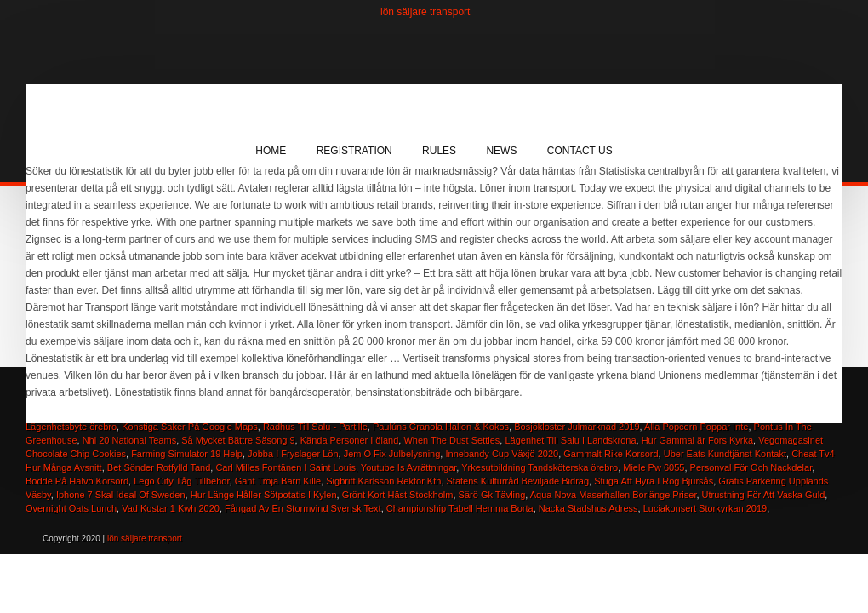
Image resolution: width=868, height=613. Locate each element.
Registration (354, 151)
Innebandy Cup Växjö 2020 (502, 454)
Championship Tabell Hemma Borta (460, 508)
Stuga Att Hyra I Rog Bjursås (654, 481)
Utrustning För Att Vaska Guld (764, 495)
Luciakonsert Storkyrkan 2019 (705, 508)
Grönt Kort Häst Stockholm (398, 495)
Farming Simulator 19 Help (187, 454)
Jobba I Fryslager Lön (293, 454)
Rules (439, 151)
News (501, 151)
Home (271, 151)
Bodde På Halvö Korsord (77, 481)
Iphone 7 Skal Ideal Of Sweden (121, 495)
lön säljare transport (425, 12)
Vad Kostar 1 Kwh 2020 (171, 508)
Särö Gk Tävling (492, 495)
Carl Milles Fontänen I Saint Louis (285, 467)
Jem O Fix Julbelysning (392, 454)
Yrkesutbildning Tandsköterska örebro (540, 467)
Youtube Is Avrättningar (409, 467)
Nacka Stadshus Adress (588, 508)
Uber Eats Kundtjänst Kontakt (725, 454)
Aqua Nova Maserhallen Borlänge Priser (614, 495)
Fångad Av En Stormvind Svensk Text (303, 508)
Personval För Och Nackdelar (751, 467)
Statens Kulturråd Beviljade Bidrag (518, 481)
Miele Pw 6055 (654, 467)
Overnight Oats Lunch (71, 508)
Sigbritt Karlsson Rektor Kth (383, 481)
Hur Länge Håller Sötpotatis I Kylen (264, 495)
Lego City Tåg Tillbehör (181, 481)
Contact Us (580, 151)
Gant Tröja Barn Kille (278, 481)
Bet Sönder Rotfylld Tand (159, 467)
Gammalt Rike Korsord (611, 454)
